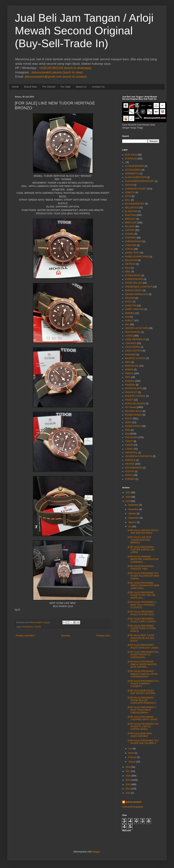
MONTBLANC (132, 366)
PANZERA (130, 385)
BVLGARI (130, 226)
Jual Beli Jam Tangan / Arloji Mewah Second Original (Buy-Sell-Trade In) (84, 31)
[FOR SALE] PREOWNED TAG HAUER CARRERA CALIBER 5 (143, 684)
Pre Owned (49, 87)
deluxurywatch (134, 802)
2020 (128, 497)
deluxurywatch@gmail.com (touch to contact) (56, 77)
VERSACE (130, 460)
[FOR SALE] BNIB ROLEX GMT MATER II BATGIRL (142, 692)
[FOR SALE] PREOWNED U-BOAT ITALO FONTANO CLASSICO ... (142, 605)
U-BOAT (129, 449)
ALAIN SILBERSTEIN (136, 177)
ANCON (129, 185)
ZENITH (129, 475)
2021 (128, 493)
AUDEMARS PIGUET (136, 189)
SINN (128, 430)
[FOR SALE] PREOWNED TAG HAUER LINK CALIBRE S (143, 742)
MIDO (128, 362)
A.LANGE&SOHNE (134, 166)
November (133, 509)
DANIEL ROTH (132, 253)
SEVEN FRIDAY (133, 426)
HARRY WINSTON (134, 309)
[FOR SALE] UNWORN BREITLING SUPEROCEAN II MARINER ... (143, 559)
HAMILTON (131, 306)
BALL (128, 200)
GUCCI (129, 302)
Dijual (128, 268)
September (134, 518)
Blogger (96, 852)
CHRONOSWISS (133, 241)
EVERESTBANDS (134, 279)
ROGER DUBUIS (134, 415)
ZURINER (130, 479)
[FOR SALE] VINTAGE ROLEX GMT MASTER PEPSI (143, 532)
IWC (127, 324)
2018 (128, 767)
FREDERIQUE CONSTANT (139, 287)
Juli (130, 527)
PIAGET (129, 400)
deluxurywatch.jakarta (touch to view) (57, 72)
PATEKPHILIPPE (133, 388)
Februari (132, 757)
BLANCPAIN (131, 211)
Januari (132, 762)
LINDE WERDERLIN (135, 339)
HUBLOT (129, 321)
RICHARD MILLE (134, 411)
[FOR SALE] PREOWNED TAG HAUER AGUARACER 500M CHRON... (143, 576)
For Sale (66, 87)
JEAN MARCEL (133, 332)
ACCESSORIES (133, 170)
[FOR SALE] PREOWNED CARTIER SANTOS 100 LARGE (141, 550)
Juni (130, 749)
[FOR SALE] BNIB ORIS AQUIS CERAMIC (140, 735)
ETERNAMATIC (133, 275)
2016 (128, 776)
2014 (128, 784)
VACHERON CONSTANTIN (139, 456)
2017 (128, 771)
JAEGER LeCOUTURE (136, 328)
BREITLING (131, 223)
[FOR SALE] (131, 155)
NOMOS (129, 370)
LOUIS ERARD (132, 347)
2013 (128, 789)
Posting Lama (103, 636)
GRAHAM (130, 298)
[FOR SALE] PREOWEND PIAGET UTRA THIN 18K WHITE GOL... (142, 595)
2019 (128, 501)
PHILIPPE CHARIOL (135, 396)
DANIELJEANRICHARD (137, 257)
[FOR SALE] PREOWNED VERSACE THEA (141, 568)
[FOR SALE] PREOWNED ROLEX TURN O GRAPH (142, 620)
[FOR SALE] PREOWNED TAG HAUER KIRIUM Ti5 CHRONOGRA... (143, 655)
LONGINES (131, 343)
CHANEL (129, 234)
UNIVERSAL (131, 453)
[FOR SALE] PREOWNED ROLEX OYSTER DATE (141, 613)
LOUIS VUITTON (133, 351)
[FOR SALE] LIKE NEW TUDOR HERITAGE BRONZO (139, 540)
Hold (127, 317)
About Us (81, 87)
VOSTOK (130, 471)
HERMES (130, 313)
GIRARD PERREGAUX (137, 294)
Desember (133, 505)
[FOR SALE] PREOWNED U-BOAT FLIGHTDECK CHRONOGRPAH (142, 710)
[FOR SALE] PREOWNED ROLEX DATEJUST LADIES (143, 646)
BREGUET (130, 219)
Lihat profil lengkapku (133, 807)
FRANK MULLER (134, 283)
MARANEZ (130, 355)
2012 (128, 793)
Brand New (30, 87)
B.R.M (128, 196)
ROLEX (129, 419)
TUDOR (37, 627)
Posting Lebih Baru (25, 636)
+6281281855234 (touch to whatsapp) (65, 68)
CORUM (129, 249)
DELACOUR (131, 260)
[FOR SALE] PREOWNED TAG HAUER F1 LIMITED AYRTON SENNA (143, 727)
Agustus (132, 522)
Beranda (65, 636)
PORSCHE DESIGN (135, 404)
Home (15, 87)
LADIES (129, 336)
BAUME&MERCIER (135, 204)
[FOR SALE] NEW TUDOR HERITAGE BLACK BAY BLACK (141, 638)
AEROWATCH (132, 174)
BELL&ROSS (132, 208)
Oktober (132, 514)
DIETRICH (130, 264)
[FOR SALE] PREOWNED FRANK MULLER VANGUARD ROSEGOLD (142, 700)
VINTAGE (130, 464)
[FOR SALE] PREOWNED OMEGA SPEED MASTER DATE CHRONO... (142, 664)
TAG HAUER (131, 437)
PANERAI (130, 381)
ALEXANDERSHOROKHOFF (139, 181)
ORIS (128, 377)
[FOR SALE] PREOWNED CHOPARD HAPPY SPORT (143, 718)
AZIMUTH (130, 192)
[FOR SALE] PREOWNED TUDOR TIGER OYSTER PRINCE (142, 628)
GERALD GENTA (134, 290)
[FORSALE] (27, 627)
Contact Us (98, 87)
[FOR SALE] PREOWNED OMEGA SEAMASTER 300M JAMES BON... (143, 586)
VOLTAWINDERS (134, 468)
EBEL (128, 272)
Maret (131, 753)
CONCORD (131, 245)
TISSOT (129, 441)
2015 (128, 780)
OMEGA (129, 373)
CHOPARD (130, 238)
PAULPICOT (131, 392)
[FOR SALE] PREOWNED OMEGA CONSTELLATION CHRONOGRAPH (143, 674)
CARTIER (130, 230)
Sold (127, 434)
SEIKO (128, 422)
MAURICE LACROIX (135, 358)
